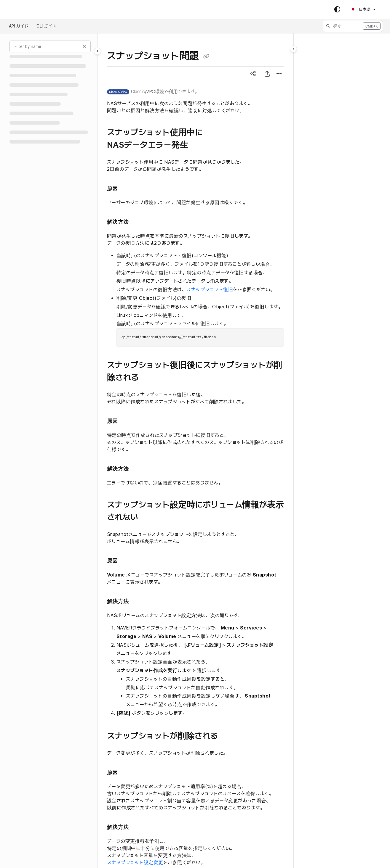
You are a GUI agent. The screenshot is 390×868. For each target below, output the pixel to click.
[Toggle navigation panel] (97, 51)
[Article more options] (279, 74)
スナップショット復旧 (210, 290)
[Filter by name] (50, 46)
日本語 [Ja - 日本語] (361, 9)
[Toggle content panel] (293, 49)
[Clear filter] (84, 46)
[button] (353, 26)
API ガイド (19, 26)
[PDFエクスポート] (267, 74)
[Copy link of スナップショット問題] (206, 57)
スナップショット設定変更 (135, 863)
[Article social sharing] (253, 74)
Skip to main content (30, 9)
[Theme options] (337, 9)
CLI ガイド (46, 26)
